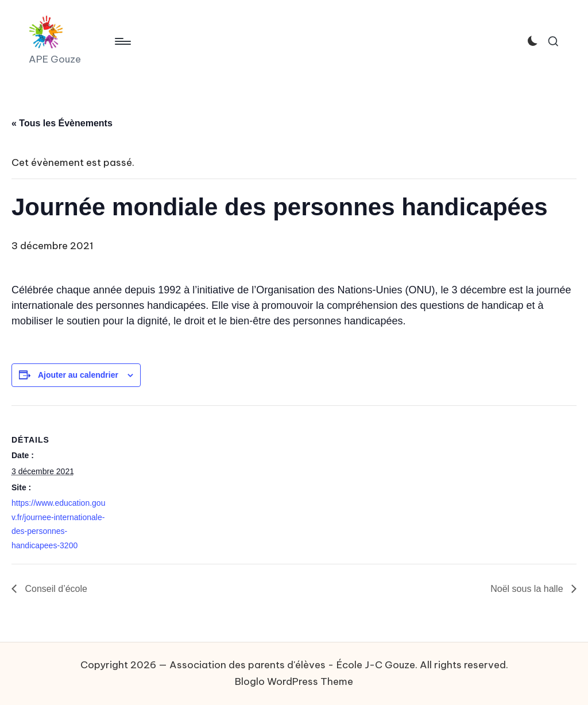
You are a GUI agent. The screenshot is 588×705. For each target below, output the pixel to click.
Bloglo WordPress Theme (294, 681)
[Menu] (122, 41)
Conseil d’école (55, 589)
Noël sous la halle (528, 589)
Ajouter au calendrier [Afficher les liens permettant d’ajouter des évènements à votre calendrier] (78, 375)
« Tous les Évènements (62, 123)
